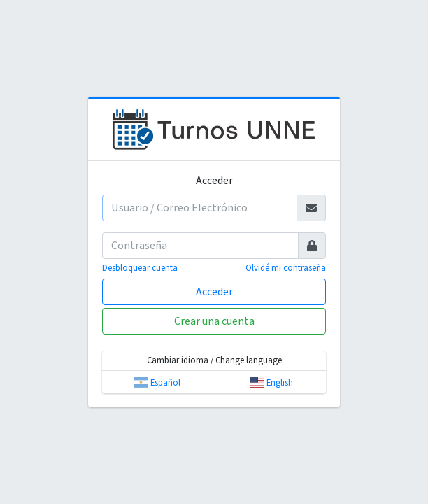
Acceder (214, 292)
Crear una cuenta (214, 321)
